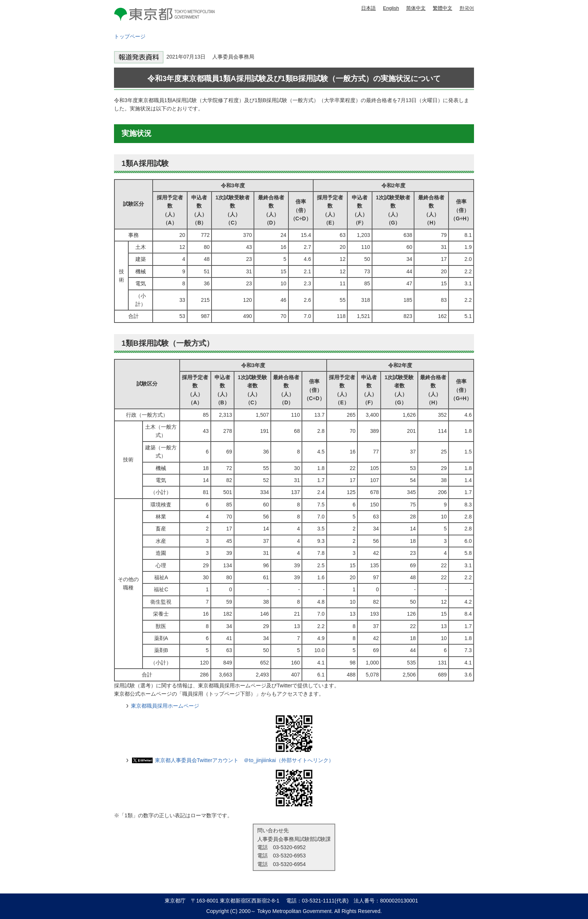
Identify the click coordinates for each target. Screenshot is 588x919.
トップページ (130, 36)
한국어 (467, 8)
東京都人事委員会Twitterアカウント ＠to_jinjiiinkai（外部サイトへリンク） (244, 760)
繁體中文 (442, 8)
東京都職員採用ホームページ (165, 706)
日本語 (368, 8)
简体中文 (416, 8)
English (391, 8)
